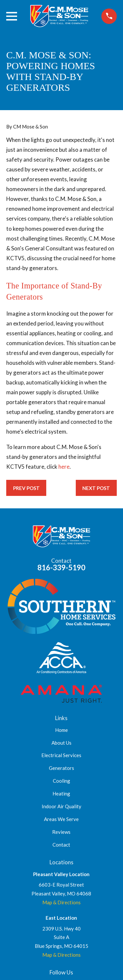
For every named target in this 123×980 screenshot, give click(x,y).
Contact (61, 845)
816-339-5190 (61, 568)
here (64, 467)
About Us (61, 743)
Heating (61, 794)
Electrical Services (61, 755)
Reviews (61, 832)
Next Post (96, 488)
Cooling (61, 781)
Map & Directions (61, 902)
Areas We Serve (61, 819)
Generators (61, 768)
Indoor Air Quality (61, 806)
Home (61, 730)
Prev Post (26, 488)
